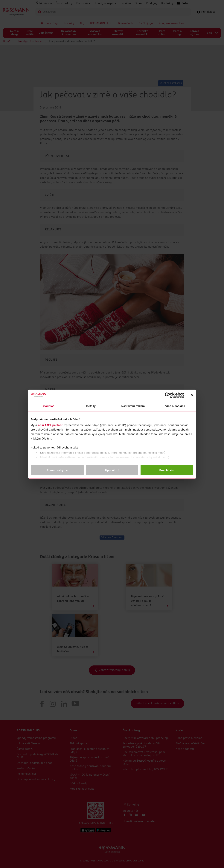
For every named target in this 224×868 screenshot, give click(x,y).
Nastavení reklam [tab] (133, 406)
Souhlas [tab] (49, 406)
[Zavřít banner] (192, 395)
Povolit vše (167, 470)
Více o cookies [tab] (175, 406)
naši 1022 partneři (51, 425)
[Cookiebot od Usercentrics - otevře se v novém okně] (168, 395)
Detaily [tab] (91, 406)
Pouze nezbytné (57, 470)
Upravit (112, 470)
